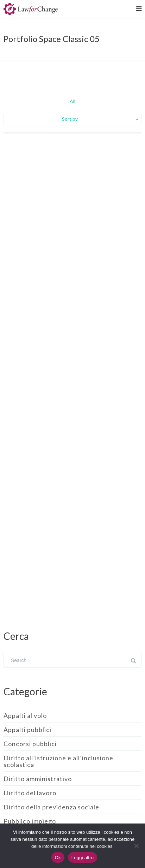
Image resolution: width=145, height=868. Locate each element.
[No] (136, 846)
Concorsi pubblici (30, 744)
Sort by (70, 119)
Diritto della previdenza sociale (51, 807)
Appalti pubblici (27, 730)
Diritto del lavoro (30, 793)
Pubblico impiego (30, 821)
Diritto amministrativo (38, 779)
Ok (58, 858)
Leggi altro (83, 858)
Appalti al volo (25, 715)
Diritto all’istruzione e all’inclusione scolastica (58, 761)
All (72, 101)
